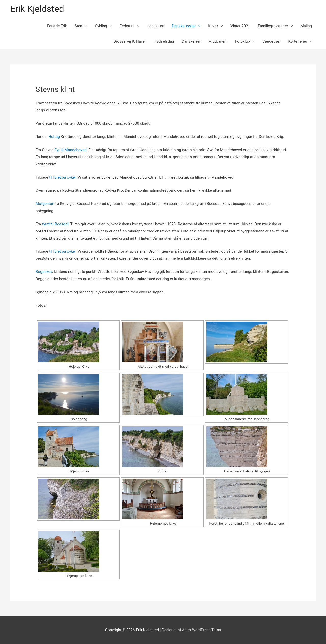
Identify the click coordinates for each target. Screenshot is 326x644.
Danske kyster (184, 26)
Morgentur (45, 204)
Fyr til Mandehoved (70, 150)
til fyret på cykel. (63, 177)
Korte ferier (298, 41)
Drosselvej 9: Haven (130, 41)
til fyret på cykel (62, 251)
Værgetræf (271, 41)
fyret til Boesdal (55, 224)
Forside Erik (57, 26)
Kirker (213, 26)
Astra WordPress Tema (202, 630)
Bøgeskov (44, 272)
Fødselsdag (164, 41)
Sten (78, 26)
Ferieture (127, 26)
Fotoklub (242, 41)
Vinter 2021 (240, 26)
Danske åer (191, 41)
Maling (306, 26)
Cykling (101, 26)
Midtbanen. (218, 41)
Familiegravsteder (273, 26)
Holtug (54, 137)
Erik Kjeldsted (37, 9)
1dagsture (155, 26)
